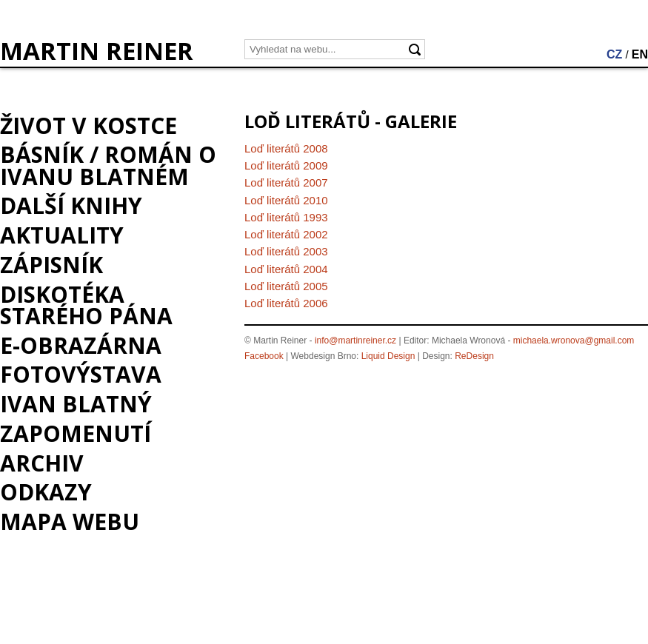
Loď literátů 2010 (286, 200)
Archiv (42, 463)
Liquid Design (388, 356)
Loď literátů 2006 (286, 303)
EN (640, 54)
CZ (614, 54)
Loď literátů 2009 (286, 165)
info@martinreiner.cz (355, 341)
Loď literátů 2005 (286, 286)
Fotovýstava (81, 374)
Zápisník (51, 265)
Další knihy (71, 205)
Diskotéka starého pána (86, 305)
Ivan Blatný (76, 404)
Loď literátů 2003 (286, 251)
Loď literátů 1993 (286, 217)
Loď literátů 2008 (286, 148)
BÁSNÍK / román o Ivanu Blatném (108, 165)
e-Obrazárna (81, 345)
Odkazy (46, 492)
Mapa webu (70, 521)
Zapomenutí (76, 433)
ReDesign (474, 356)
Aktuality (62, 235)
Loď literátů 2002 (286, 234)
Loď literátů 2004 (286, 269)
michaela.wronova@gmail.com (574, 341)
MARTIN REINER (97, 51)
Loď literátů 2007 (286, 182)
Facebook (264, 356)
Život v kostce (88, 125)
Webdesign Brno (324, 356)
